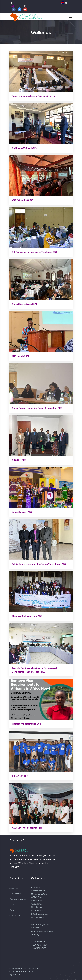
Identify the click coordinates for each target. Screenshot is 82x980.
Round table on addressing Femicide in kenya (34, 96)
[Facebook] (14, 9)
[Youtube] (25, 9)
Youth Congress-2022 (22, 512)
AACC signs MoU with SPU (24, 148)
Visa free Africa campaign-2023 (27, 724)
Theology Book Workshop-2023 (27, 616)
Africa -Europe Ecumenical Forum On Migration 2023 (37, 408)
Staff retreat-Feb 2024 (23, 200)
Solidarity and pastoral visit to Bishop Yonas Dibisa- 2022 (39, 564)
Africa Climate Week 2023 (24, 304)
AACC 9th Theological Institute (27, 828)
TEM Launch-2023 (20, 356)
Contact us (15, 915)
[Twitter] (19, 9)
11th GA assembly (20, 776)
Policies (13, 910)
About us (14, 888)
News (12, 905)
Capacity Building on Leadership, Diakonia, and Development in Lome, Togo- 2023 (34, 670)
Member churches (18, 899)
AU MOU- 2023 (19, 460)
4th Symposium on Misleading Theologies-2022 (35, 252)
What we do (15, 893)
